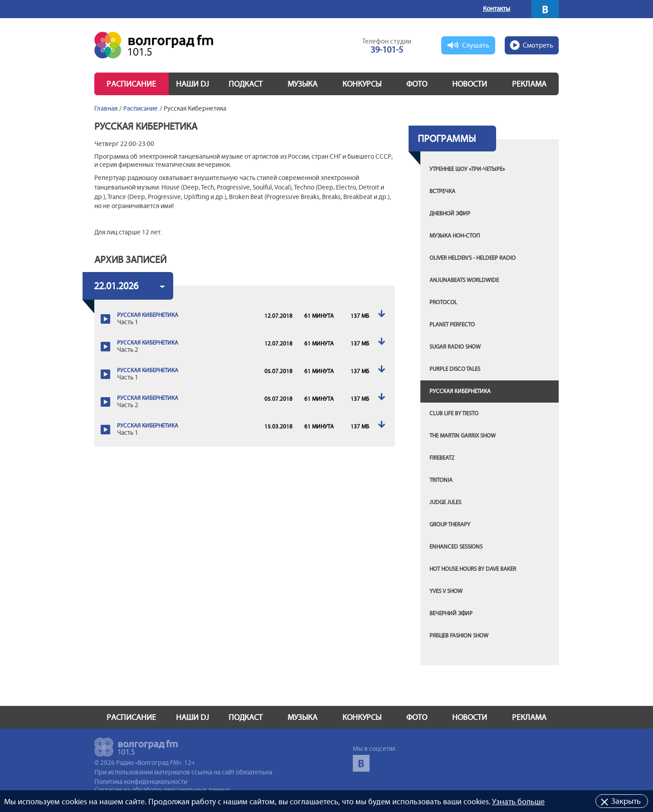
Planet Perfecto (452, 325)
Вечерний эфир (451, 613)
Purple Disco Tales (455, 369)
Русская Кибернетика (460, 391)
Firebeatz (442, 458)
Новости (470, 84)
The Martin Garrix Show (463, 436)
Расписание (131, 84)
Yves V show (446, 591)
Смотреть (538, 45)
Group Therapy (450, 525)
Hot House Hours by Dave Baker (473, 569)
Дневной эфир (450, 214)
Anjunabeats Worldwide (464, 280)
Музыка (302, 84)
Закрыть (626, 801)
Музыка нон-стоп (455, 236)
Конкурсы (362, 84)
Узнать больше (518, 802)
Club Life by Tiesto (454, 413)
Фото (417, 84)
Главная (106, 108)
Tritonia (441, 480)
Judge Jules (445, 502)
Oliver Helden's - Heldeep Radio (473, 258)
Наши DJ (192, 84)
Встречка (442, 191)
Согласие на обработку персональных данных (162, 790)
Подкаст (246, 84)
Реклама (529, 84)
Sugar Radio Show (455, 347)
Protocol (443, 302)
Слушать (476, 45)
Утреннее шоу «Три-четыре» (467, 169)
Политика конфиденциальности (141, 782)
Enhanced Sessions (456, 547)
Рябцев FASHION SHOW (459, 636)
